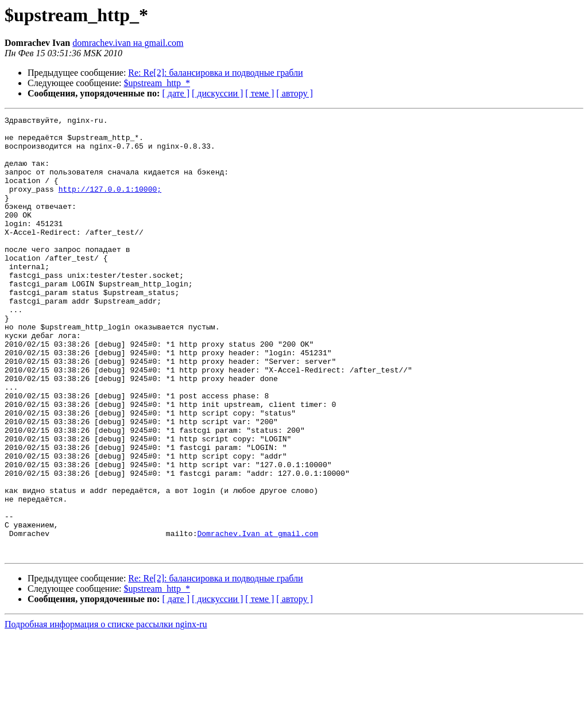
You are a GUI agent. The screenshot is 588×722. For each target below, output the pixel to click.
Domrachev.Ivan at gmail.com (258, 618)
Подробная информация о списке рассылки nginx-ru (106, 712)
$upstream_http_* (157, 83)
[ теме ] (260, 93)
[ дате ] (176, 93)
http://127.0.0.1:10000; (110, 204)
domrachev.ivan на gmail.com (128, 43)
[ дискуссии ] (217, 93)
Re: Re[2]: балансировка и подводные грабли (215, 73)
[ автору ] (294, 93)
